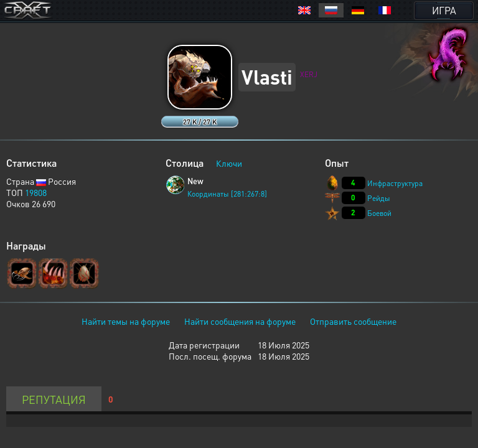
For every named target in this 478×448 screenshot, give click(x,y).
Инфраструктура (395, 183)
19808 (36, 192)
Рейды (379, 198)
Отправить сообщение (353, 321)
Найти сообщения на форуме (240, 321)
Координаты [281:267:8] (227, 194)
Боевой (379, 213)
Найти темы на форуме (126, 321)
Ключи (229, 163)
